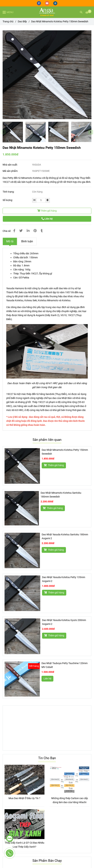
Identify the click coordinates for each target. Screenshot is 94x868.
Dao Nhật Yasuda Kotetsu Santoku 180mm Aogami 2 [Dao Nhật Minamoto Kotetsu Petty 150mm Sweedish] (65, 536)
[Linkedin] (28, 231)
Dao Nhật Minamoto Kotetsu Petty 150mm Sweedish (65, 452)
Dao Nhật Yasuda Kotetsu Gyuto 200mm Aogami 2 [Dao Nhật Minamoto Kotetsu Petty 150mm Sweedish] (64, 622)
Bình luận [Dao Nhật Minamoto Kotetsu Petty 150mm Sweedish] (27, 241)
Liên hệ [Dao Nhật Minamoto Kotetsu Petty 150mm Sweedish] (47, 219)
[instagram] (55, 3)
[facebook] (39, 3)
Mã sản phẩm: (11, 171)
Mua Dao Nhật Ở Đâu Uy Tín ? (24, 798)
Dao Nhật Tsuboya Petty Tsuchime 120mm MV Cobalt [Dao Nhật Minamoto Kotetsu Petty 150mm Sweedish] (65, 665)
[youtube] (47, 3)
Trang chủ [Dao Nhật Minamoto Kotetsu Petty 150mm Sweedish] (8, 22)
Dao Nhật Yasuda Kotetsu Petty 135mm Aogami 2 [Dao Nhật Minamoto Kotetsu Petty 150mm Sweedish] (64, 579)
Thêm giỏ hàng (47, 211)
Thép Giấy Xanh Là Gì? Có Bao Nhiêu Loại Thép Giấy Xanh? (25, 845)
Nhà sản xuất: (10, 165)
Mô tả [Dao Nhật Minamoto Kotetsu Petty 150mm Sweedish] (10, 241)
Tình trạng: (9, 192)
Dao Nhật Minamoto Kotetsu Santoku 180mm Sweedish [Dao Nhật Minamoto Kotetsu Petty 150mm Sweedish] (61, 495)
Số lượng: (8, 200)
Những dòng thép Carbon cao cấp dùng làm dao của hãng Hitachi (70, 800)
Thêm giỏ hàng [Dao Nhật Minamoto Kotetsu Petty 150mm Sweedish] (54, 465)
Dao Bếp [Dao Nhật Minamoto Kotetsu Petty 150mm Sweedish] (22, 22)
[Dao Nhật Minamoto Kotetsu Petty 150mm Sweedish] (47, 12)
